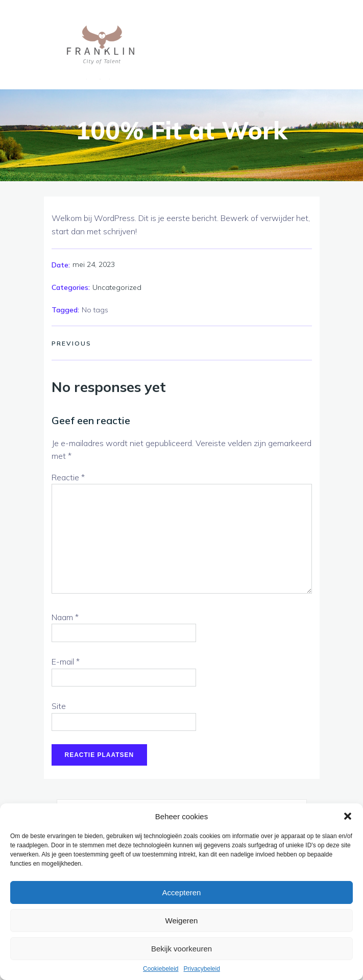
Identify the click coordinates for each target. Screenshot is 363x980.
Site (59, 706)
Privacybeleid (202, 969)
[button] (348, 816)
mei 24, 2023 (94, 264)
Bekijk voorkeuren (181, 949)
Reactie (68, 477)
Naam (65, 617)
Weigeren (182, 921)
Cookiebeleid (161, 969)
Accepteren (182, 892)
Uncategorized (117, 287)
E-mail (66, 661)
